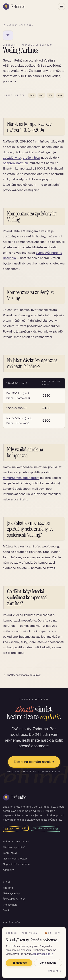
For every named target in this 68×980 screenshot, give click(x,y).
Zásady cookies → (43, 954)
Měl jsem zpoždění (14, 847)
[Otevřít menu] (61, 7)
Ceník (6, 910)
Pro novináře (10, 905)
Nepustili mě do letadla (16, 864)
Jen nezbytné (48, 963)
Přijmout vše (19, 963)
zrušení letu (31, 158)
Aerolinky (8, 870)
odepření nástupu (16, 163)
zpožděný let (12, 158)
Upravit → (55, 971)
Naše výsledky (11, 893)
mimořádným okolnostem (21, 478)
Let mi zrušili (10, 853)
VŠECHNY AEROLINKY (18, 25)
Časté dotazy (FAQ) (14, 899)
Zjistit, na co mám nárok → (34, 762)
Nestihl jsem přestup (15, 859)
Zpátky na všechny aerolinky (22, 675)
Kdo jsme (8, 888)
